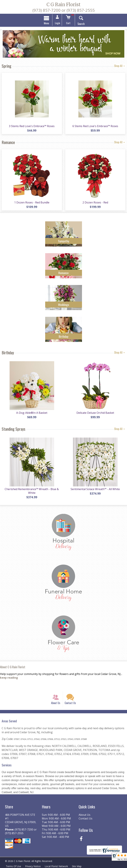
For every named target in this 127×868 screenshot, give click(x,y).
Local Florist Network (56, 866)
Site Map (77, 866)
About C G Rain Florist (13, 667)
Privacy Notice (33, 866)
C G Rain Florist (63, 5)
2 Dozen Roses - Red (95, 202)
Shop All (120, 66)
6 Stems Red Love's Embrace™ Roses (95, 126)
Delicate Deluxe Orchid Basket (95, 413)
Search (81, 24)
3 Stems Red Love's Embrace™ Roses (32, 126)
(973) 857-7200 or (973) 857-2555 (64, 10)
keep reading (9, 678)
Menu (46, 23)
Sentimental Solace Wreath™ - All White (95, 489)
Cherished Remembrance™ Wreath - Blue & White (32, 491)
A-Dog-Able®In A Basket (32, 413)
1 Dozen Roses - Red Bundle (32, 202)
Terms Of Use (13, 866)
